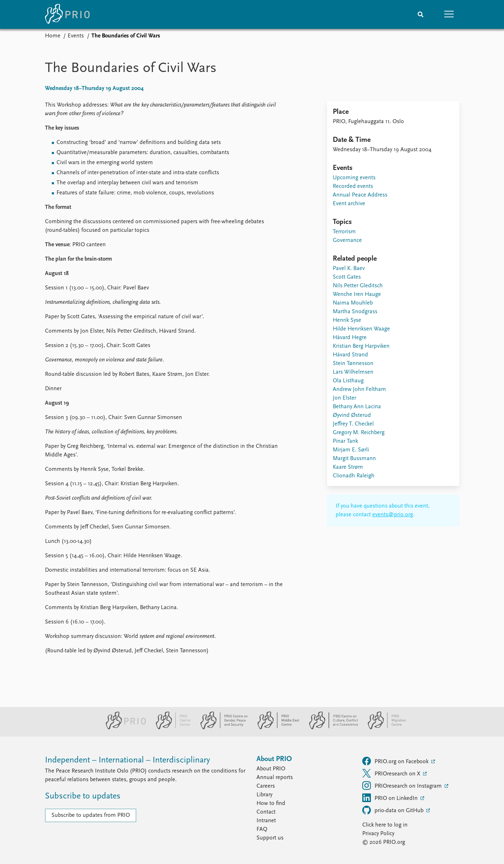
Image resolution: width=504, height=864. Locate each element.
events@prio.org (393, 515)
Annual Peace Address (360, 195)
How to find (271, 804)
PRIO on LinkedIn (391, 798)
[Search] (421, 14)
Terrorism (344, 232)
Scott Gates (347, 277)
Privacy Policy (378, 834)
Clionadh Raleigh (354, 476)
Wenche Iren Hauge (357, 294)
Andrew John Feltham (359, 390)
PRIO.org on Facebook (396, 761)
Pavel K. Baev (349, 269)
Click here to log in (385, 825)
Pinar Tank (345, 441)
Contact (266, 812)
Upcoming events (354, 178)
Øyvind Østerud (352, 415)
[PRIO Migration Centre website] (383, 728)
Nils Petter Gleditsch (358, 286)
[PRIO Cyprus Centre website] (170, 728)
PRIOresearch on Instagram (403, 786)
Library (264, 795)
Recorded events (353, 186)
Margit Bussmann (354, 459)
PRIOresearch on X (392, 773)
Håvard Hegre (350, 338)
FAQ (262, 829)
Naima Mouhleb (353, 303)
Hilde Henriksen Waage (361, 329)
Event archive (349, 204)
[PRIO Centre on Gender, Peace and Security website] (221, 728)
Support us (270, 838)
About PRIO (271, 769)
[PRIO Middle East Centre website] (275, 728)
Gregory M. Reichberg (359, 433)
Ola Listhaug (348, 381)
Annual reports (275, 778)
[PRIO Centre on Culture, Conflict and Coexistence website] (330, 728)
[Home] (67, 14)
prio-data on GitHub (394, 810)
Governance (347, 240)
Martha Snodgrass (355, 312)
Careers (266, 786)
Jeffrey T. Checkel (353, 424)
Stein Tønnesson (353, 364)
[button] (449, 14)
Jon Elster (344, 398)
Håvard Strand (350, 355)
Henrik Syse (347, 320)
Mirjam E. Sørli (351, 450)
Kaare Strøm (348, 467)
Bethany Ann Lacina (357, 407)
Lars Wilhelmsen (353, 372)
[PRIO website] (123, 728)
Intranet (266, 821)
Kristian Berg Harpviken (361, 346)
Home (53, 36)
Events (76, 36)
